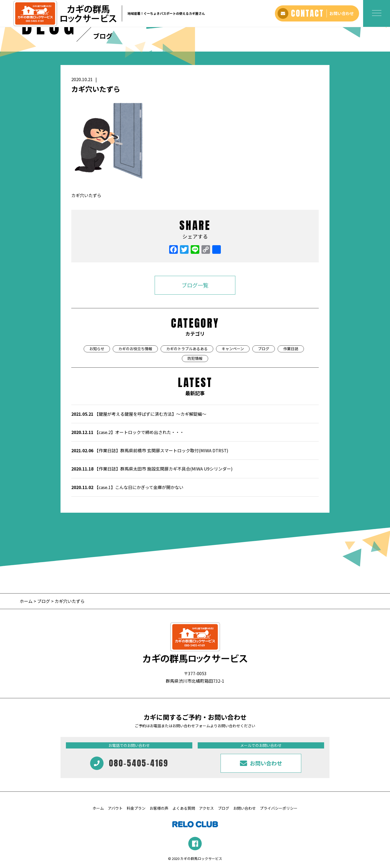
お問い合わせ (244, 808)
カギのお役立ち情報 (135, 349)
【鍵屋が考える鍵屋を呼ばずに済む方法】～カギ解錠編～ (139, 414)
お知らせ (97, 349)
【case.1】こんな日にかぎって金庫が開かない (127, 487)
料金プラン (136, 808)
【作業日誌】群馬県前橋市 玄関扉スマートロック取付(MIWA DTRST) (150, 450)
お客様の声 (159, 808)
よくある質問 (184, 808)
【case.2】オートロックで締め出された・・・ (128, 432)
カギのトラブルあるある (187, 349)
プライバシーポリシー (279, 808)
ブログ (264, 349)
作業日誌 (291, 349)
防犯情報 (195, 358)
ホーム (27, 601)
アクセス (206, 808)
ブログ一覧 (195, 285)
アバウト (115, 808)
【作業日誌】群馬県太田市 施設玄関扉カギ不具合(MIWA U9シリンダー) (152, 469)
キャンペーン (233, 349)
